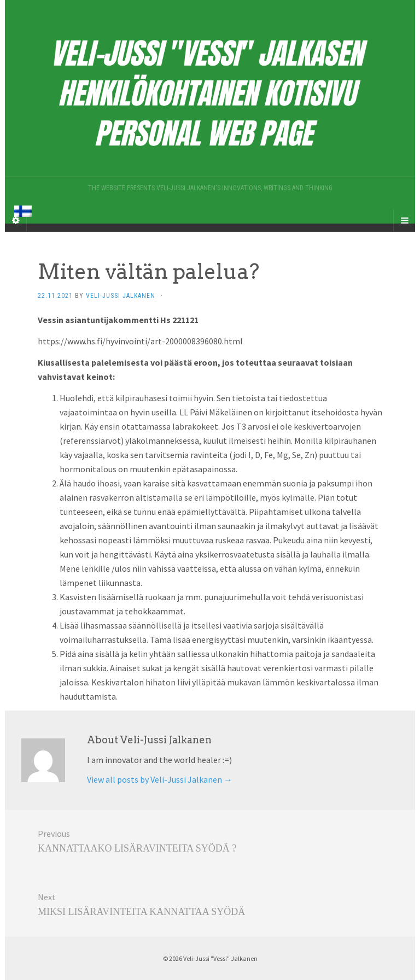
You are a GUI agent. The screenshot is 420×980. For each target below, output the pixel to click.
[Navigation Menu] (404, 220)
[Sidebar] (16, 220)
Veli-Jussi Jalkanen (121, 296)
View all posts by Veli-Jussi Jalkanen (160, 779)
